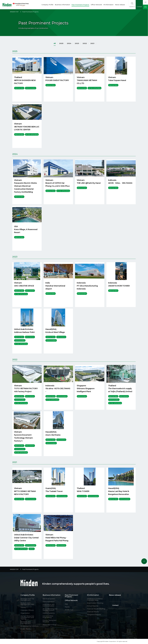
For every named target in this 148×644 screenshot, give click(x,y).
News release (120, 5)
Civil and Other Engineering (48, 617)
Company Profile (47, 5)
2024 (69, 43)
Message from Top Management (27, 599)
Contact (115, 605)
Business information (62, 5)
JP (145, 2)
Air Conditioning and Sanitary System (50, 610)
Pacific (67, 607)
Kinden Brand (25, 629)
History (23, 607)
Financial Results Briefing (96, 609)
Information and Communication (48, 605)
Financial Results (93, 612)
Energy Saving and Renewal (49, 621)
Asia (66, 604)
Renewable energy (49, 625)
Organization (25, 613)
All (55, 43)
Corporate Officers (27, 610)
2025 (61, 43)
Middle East (69, 610)
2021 (92, 43)
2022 (85, 43)
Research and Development (26, 622)
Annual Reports (92, 606)
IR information (108, 5)
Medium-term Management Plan (27, 604)
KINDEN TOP (14, 12)
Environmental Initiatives (29, 626)
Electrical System (49, 599)
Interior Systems (49, 613)
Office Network (96, 5)
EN (145, 7)
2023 (77, 43)
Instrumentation (49, 602)
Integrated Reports (94, 615)
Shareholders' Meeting (95, 603)
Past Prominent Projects (80, 5)
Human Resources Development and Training (27, 617)
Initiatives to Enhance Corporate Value (95, 599)
